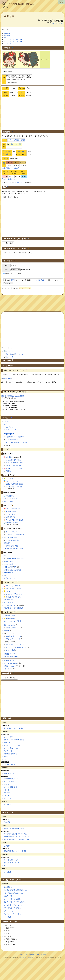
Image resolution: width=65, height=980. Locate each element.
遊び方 (6, 425)
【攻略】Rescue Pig (11, 657)
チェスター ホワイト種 (12, 915)
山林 (16, 144)
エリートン (8, 912)
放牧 (22, 92)
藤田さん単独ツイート (13, 628)
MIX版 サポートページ (14, 637)
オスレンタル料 (9, 782)
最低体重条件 (7, 154)
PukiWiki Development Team (25, 958)
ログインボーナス (10, 579)
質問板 (13, 281)
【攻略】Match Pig (10, 655)
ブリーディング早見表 (13, 509)
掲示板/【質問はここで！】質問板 (15, 852)
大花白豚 (7, 823)
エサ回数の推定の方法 (13, 523)
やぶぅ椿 (9, 16)
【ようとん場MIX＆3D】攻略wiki (16, 891)
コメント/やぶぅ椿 (25, 289)
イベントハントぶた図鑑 (12, 746)
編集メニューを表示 (57, 24)
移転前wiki (9, 669)
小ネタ (8, 592)
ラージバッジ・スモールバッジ (14, 729)
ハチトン (7, 791)
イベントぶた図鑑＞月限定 (16, 140)
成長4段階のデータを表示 (11, 168)
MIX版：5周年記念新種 (14, 466)
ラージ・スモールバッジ (14, 533)
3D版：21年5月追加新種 (14, 463)
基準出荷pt (21, 151)
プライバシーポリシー (33, 955)
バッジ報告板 (39, 281)
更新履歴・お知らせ (10, 754)
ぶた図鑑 (9, 458)
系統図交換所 (10, 497)
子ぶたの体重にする (9, 179)
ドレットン (7, 757)
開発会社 (7, 631)
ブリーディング (11, 430)
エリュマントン (9, 793)
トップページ (8, 422)
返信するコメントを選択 (12, 274)
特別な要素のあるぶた (13, 598)
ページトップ (10, 352)
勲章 (5, 576)
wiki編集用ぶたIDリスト (12, 779)
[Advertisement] (32, 113)
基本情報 (7, 33)
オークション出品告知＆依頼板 (16, 443)
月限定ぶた (10, 472)
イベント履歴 (8, 502)
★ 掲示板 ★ (9, 434)
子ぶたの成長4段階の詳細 (14, 521)
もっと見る (7, 805)
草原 (12, 144)
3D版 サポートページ (13, 640)
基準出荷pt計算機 (12, 546)
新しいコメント (20, 355)
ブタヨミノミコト (10, 799)
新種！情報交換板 (12, 440)
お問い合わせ (43, 955)
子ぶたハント (10, 428)
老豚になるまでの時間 (13, 589)
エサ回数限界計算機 (13, 541)
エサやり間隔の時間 (10, 538)
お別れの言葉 (8, 568)
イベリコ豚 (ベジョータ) (12, 863)
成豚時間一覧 (10, 518)
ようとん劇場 (10, 651)
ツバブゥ (7, 796)
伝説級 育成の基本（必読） (15, 485)
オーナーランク (9, 573)
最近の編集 (9, 355)
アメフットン (8, 752)
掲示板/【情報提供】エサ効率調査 (13, 397)
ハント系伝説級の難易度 (14, 487)
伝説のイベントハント (13, 482)
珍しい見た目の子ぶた (13, 461)
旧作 (15, 568)
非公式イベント (9, 661)
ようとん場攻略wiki (10, 664)
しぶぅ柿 (7, 846)
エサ (5, 557)
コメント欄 (8, 43)
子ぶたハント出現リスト (14, 479)
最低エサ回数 (7, 151)
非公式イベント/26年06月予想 (14, 740)
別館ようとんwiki (9, 667)
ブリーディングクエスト (12, 499)
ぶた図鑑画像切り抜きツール (13, 549)
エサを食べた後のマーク (16, 559)
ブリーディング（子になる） (14, 39)
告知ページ (7, 379)
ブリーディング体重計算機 (15, 535)
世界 (20, 144)
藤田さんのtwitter (9, 626)
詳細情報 (7, 35)
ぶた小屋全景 (8, 600)
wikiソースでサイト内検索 (12, 622)
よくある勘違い (11, 515)
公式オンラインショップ (14, 645)
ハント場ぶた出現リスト (13, 894)
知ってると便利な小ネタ (14, 595)
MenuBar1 (7, 743)
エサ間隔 (5, 158)
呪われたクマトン (10, 774)
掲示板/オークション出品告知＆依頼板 (17, 840)
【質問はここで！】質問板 (15, 437)
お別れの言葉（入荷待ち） (13, 571)
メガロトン (7, 866)
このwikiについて (9, 616)
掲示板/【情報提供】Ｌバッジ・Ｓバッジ (17, 837)
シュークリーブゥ (10, 765)
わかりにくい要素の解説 (14, 586)
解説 (5, 37)
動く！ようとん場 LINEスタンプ (17, 648)
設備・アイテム (9, 562)
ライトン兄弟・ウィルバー (13, 749)
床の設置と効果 (11, 512)
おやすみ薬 (9, 565)
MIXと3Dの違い (9, 603)
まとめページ (19, 183)
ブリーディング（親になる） (14, 41)
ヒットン (7, 760)
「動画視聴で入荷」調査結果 (13, 609)
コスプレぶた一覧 (10, 606)
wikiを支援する (11, 619)
